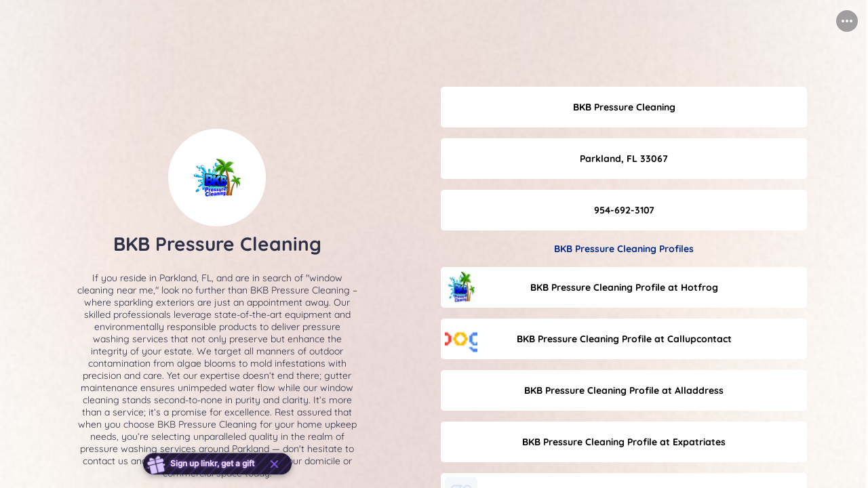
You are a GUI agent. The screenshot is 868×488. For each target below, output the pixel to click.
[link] (624, 107)
